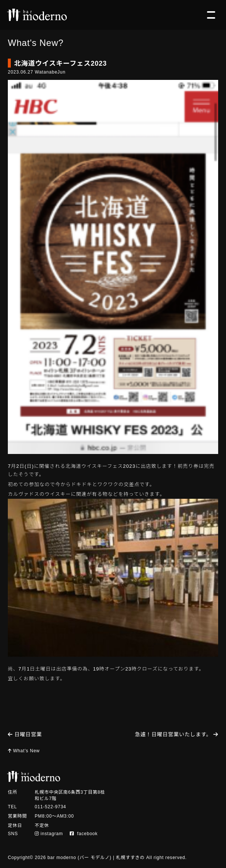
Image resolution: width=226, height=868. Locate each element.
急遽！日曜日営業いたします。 (177, 734)
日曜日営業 (25, 734)
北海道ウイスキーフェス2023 (60, 63)
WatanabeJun (50, 72)
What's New (24, 751)
